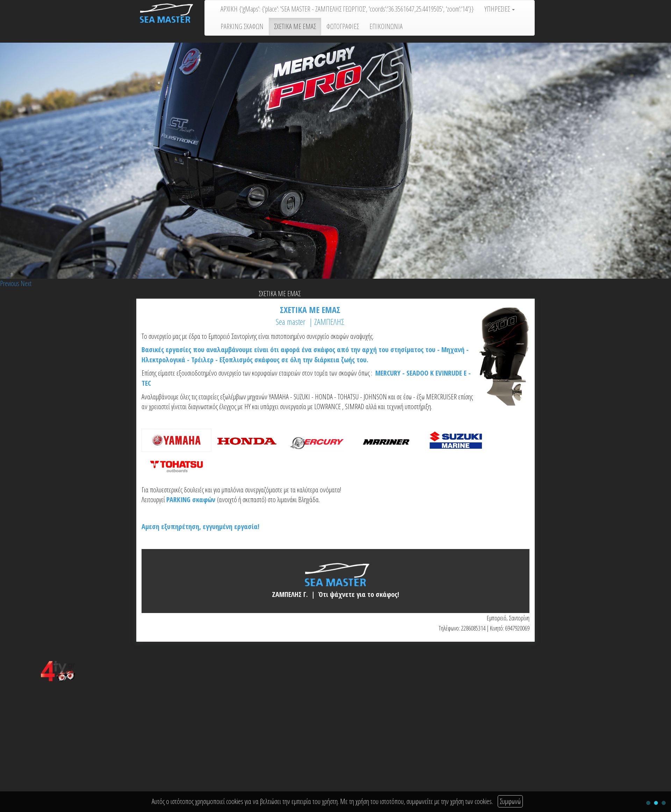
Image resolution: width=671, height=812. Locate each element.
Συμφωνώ (510, 801)
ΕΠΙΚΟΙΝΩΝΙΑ (386, 26)
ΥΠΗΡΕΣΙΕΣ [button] (500, 9)
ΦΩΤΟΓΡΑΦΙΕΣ (343, 26)
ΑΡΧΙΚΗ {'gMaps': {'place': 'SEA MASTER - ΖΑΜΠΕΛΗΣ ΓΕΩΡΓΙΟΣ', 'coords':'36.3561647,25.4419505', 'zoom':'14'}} (347, 9)
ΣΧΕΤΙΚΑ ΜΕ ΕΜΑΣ (295, 26)
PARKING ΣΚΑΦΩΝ (242, 26)
